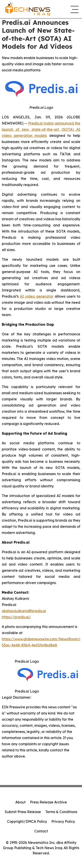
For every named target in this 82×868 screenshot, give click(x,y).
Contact (41, 831)
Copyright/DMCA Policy (27, 821)
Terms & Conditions (61, 812)
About (20, 802)
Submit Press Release (23, 812)
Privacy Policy (63, 821)
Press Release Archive (48, 802)
